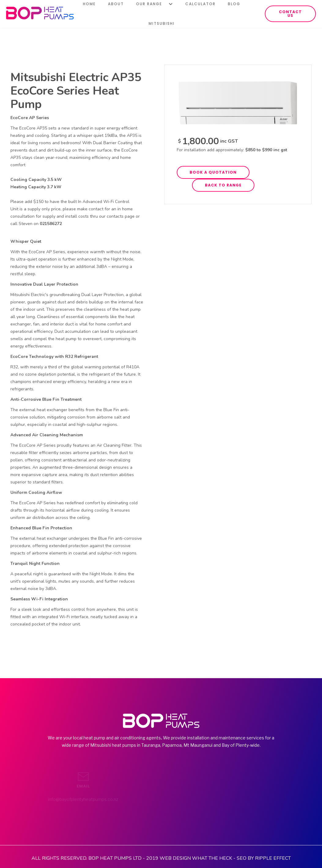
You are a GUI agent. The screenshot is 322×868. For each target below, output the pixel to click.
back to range (223, 185)
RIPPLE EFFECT (273, 858)
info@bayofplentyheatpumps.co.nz (63, 799)
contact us (290, 14)
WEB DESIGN (175, 858)
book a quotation (213, 172)
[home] (40, 13)
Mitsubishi (162, 23)
